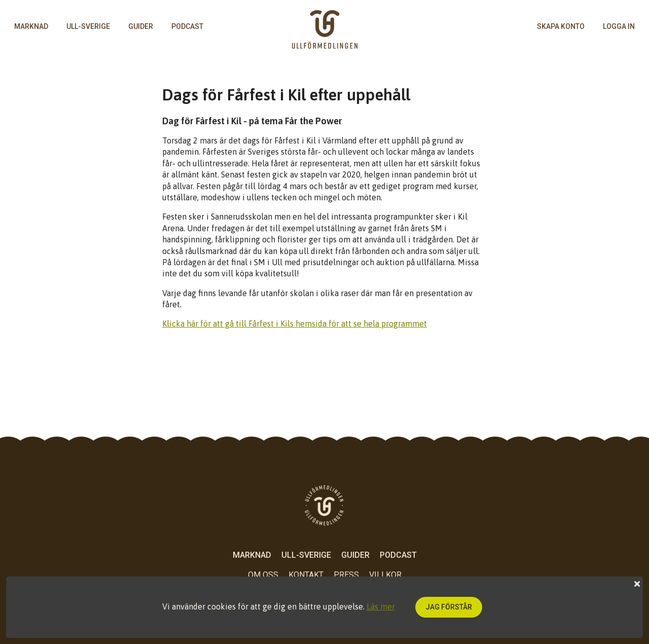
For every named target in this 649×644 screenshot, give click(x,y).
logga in (619, 26)
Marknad (31, 26)
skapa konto (561, 26)
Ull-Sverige (88, 26)
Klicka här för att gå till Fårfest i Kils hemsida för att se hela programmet (295, 324)
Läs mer (381, 606)
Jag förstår (449, 607)
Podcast (187, 26)
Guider (141, 26)
